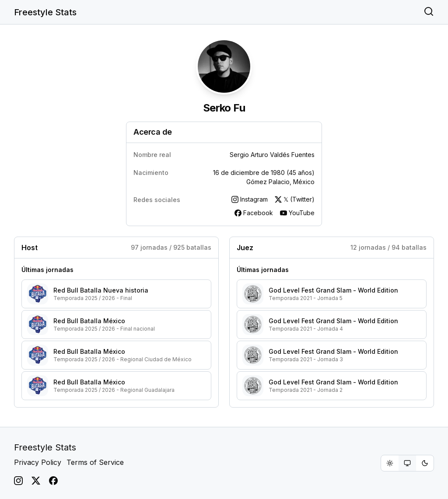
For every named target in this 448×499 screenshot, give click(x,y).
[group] (407, 463)
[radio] (390, 463)
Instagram (250, 199)
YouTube (297, 213)
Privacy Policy (38, 462)
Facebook (254, 213)
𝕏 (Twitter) (295, 199)
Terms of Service (95, 462)
